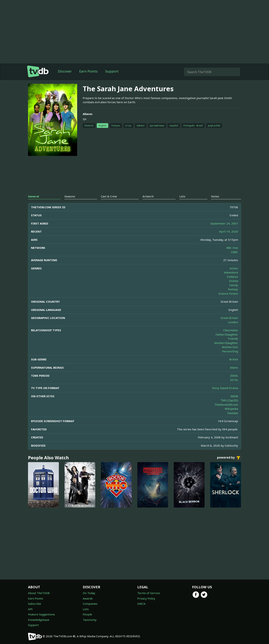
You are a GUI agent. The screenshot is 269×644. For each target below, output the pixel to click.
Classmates (231, 330)
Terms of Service (149, 593)
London (233, 322)
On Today (89, 593)
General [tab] (33, 196)
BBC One (232, 248)
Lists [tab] (182, 196)
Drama (234, 281)
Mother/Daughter (226, 343)
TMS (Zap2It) (229, 400)
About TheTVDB (39, 593)
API (30, 609)
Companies (90, 604)
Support (112, 71)
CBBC (234, 252)
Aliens (234, 368)
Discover (65, 71)
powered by (229, 458)
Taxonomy (90, 620)
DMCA (141, 604)
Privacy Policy (146, 598)
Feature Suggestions (41, 614)
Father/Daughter (227, 334)
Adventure (231, 272)
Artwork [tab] (148, 196)
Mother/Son (230, 347)
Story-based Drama (225, 388)
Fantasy (233, 289)
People (87, 614)
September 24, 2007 (224, 223)
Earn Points (88, 71)
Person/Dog (230, 351)
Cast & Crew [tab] (109, 196)
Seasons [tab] (70, 196)
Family (234, 285)
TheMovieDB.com (226, 405)
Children (232, 277)
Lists (86, 609)
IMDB (234, 396)
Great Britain (229, 318)
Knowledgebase (39, 620)
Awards (88, 598)
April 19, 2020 (229, 231)
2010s (234, 380)
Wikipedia (231, 409)
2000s (234, 376)
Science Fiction (228, 293)
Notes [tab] (215, 196)
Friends (233, 339)
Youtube (233, 413)
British (234, 359)
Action (234, 268)
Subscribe (35, 604)
